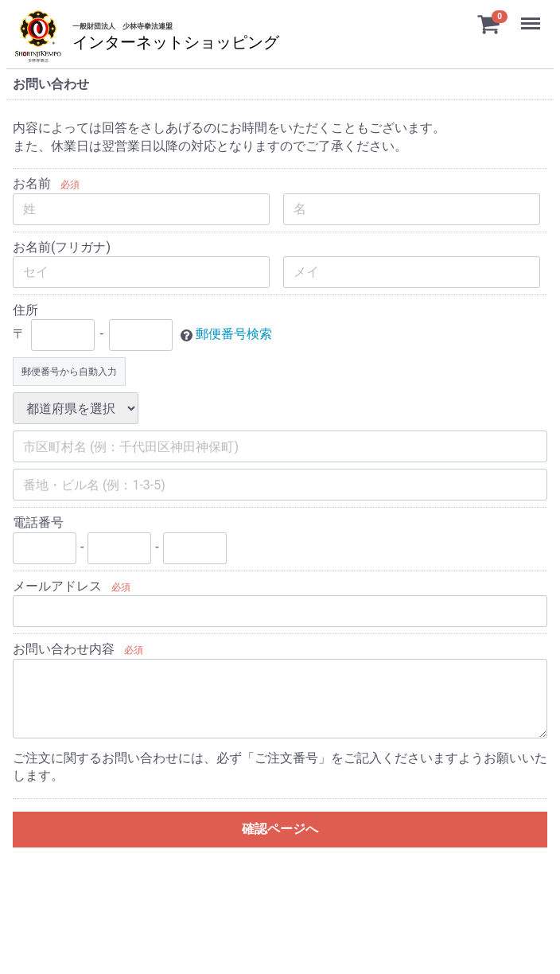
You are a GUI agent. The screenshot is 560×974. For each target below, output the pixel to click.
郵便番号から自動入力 (69, 372)
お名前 (32, 183)
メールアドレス (57, 586)
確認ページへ (280, 829)
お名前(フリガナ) (62, 247)
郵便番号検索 (234, 335)
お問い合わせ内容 (64, 649)
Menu (532, 16)
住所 (25, 310)
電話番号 (38, 522)
